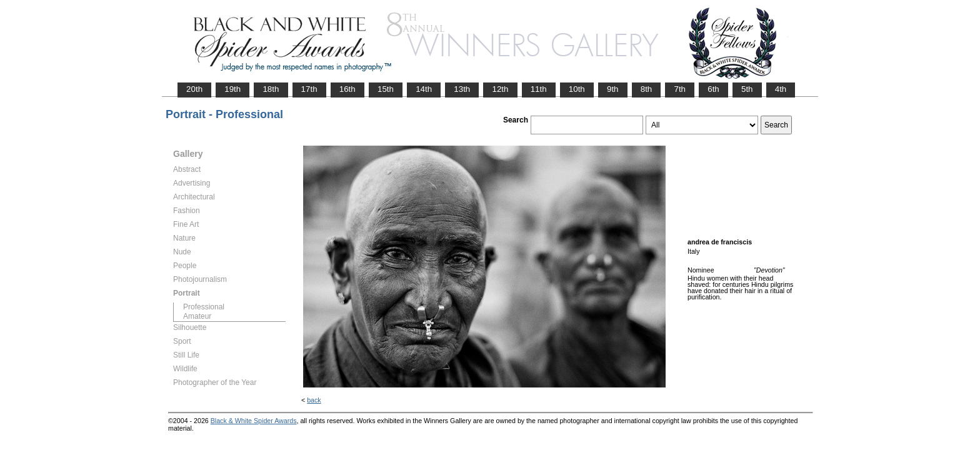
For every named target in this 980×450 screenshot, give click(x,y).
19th (232, 89)
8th (647, 89)
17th (309, 89)
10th (577, 89)
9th (613, 89)
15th (386, 89)
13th (462, 89)
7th (680, 89)
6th (713, 89)
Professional (204, 307)
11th (539, 89)
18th (271, 89)
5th (747, 89)
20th (194, 89)
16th (347, 89)
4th (781, 89)
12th (500, 89)
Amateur (197, 316)
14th (424, 89)
